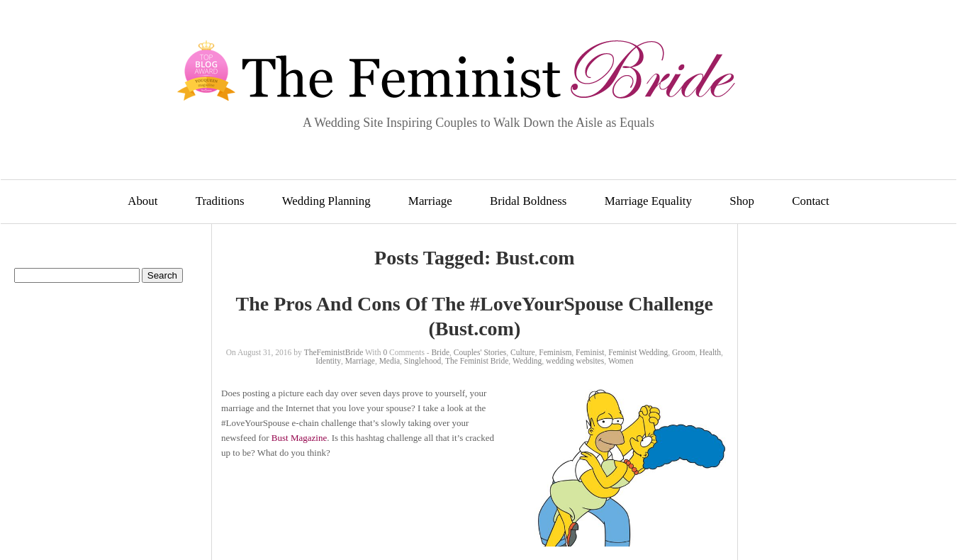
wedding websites (575, 361)
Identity (328, 361)
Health (710, 352)
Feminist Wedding (638, 352)
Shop (742, 201)
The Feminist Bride (477, 361)
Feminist (590, 352)
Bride (440, 352)
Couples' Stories (480, 352)
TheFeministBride (334, 352)
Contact (811, 201)
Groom (684, 352)
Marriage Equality (648, 201)
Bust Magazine (299, 438)
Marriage (430, 201)
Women (621, 361)
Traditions (220, 201)
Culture (523, 352)
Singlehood (422, 361)
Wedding (527, 361)
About (142, 201)
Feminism (555, 352)
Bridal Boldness (528, 201)
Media (390, 361)
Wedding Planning (326, 201)
